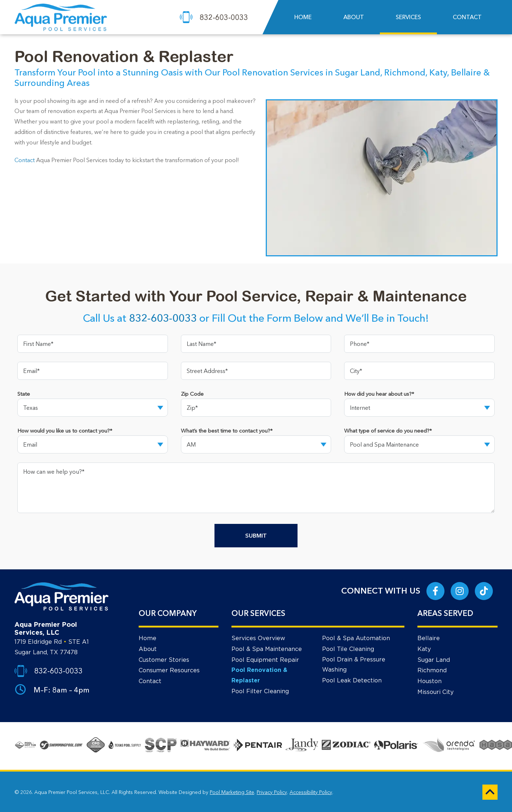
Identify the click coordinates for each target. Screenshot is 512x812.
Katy (424, 649)
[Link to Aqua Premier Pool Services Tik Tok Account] (484, 591)
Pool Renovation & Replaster (259, 675)
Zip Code (192, 394)
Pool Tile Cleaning (348, 649)
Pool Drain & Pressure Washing (354, 665)
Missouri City (435, 692)
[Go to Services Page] (125, 746)
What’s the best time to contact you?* (227, 431)
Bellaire (429, 638)
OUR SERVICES (258, 613)
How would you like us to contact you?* (65, 431)
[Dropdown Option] (93, 408)
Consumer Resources (169, 670)
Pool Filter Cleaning (260, 691)
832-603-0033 (163, 318)
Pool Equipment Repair (265, 660)
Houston (429, 681)
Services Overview (258, 638)
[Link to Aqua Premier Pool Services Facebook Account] (435, 591)
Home (147, 638)
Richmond (432, 670)
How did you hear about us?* (379, 394)
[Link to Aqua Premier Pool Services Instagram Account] (460, 591)
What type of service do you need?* (388, 431)
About (148, 649)
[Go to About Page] (25, 746)
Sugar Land (434, 660)
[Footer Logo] (62, 596)
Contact (25, 160)
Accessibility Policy (311, 792)
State (24, 394)
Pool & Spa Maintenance (267, 649)
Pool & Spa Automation (356, 638)
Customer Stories (164, 660)
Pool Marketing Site (232, 792)
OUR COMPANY (168, 613)
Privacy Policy (272, 792)
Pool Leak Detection (352, 681)
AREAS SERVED (445, 613)
